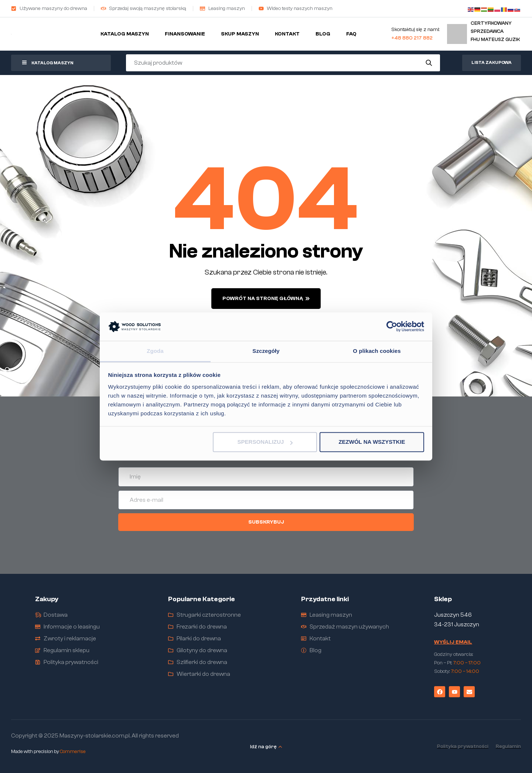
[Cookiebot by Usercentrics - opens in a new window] (392, 327)
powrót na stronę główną (266, 299)
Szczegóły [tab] (266, 351)
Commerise (73, 751)
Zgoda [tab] (155, 351)
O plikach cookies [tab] (377, 351)
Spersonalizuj (265, 442)
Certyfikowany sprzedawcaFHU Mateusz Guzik (495, 31)
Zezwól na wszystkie (372, 442)
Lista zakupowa (492, 62)
